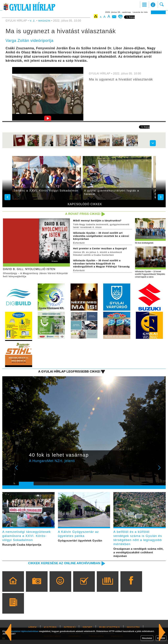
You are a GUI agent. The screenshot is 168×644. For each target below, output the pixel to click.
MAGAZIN (45, 21)
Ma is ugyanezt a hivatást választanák (123, 79)
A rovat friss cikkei (81, 214)
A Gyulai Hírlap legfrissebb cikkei (67, 373)
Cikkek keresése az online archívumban (61, 567)
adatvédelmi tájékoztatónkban (23, 631)
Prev (24, 471)
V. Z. (33, 21)
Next (161, 471)
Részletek (147, 638)
